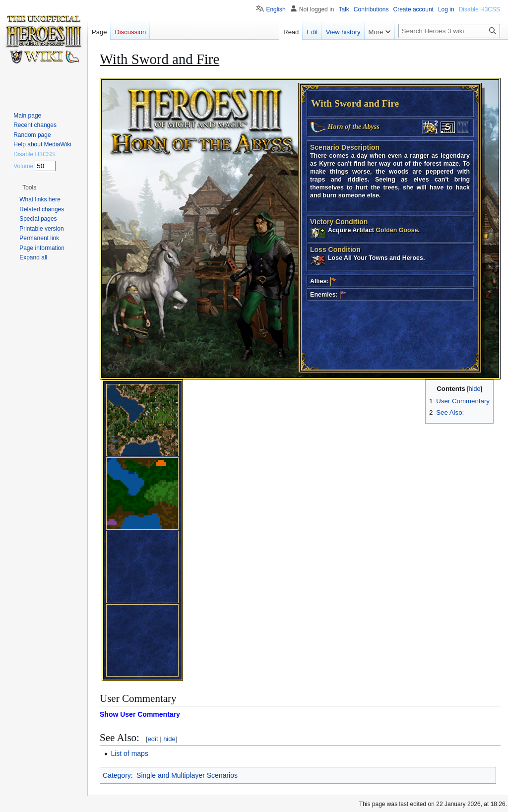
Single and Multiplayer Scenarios (187, 775)
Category (117, 775)
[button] (29, 187)
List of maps (129, 753)
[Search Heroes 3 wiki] (449, 31)
